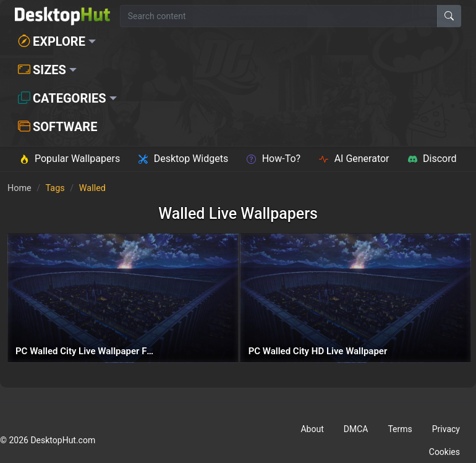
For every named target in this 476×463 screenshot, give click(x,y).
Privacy (446, 429)
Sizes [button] (42, 70)
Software (57, 127)
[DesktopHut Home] (62, 16)
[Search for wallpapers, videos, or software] (279, 16)
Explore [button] (52, 41)
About (312, 429)
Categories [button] (62, 98)
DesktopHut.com (63, 440)
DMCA (356, 429)
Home (19, 188)
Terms (400, 429)
